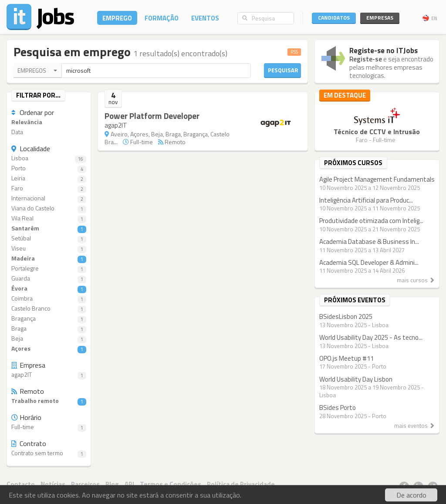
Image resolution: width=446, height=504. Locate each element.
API (129, 484)
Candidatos (334, 18)
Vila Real (49, 218)
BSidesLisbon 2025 (346, 316)
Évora (49, 289)
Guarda (49, 279)
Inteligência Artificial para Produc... (366, 200)
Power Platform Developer (152, 116)
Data (17, 132)
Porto (49, 168)
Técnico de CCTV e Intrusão (377, 132)
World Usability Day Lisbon (356, 379)
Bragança (49, 319)
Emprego (117, 18)
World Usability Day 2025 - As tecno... (371, 337)
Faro (49, 188)
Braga (49, 329)
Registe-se (366, 59)
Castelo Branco (49, 309)
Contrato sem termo (49, 453)
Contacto (21, 484)
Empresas (380, 18)
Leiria (49, 178)
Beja (49, 339)
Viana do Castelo (49, 208)
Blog (112, 484)
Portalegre (49, 269)
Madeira (49, 259)
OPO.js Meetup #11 (346, 358)
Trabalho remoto (49, 401)
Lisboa (49, 158)
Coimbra (49, 299)
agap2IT (49, 375)
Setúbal (49, 238)
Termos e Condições (171, 484)
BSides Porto (338, 408)
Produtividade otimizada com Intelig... (371, 221)
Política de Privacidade (241, 484)
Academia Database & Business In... (369, 242)
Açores (49, 349)
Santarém (49, 228)
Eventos (205, 18)
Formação (162, 18)
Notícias (53, 484)
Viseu (49, 249)
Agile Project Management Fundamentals (377, 179)
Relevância (27, 122)
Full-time (49, 427)
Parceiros (85, 484)
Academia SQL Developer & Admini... (369, 262)
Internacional (49, 198)
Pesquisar (283, 70)
